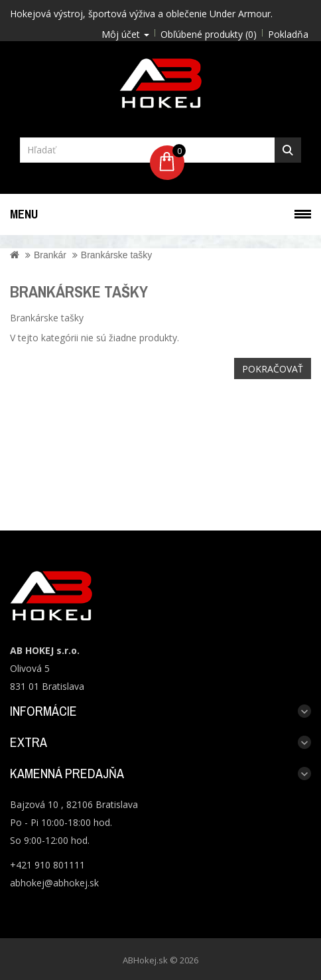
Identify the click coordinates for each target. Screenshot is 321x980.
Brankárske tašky (116, 255)
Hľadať (288, 150)
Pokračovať (273, 369)
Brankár (50, 255)
